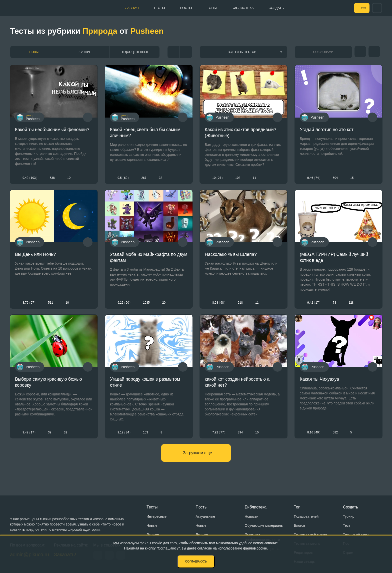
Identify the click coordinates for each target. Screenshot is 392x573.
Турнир (349, 516)
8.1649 (314, 435)
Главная (119, 8)
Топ (297, 507)
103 (145, 435)
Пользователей (306, 516)
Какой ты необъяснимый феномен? (52, 130)
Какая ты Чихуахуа (319, 381)
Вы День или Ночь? (35, 256)
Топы (207, 8)
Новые (35, 52)
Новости (251, 516)
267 (144, 178)
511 (50, 304)
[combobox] (243, 52)
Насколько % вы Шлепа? (231, 256)
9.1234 (124, 435)
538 (52, 178)
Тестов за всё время (310, 534)
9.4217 (314, 304)
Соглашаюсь (196, 561)
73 (334, 304)
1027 (217, 178)
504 (335, 178)
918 (240, 304)
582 (335, 435)
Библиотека (241, 8)
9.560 (123, 178)
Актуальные (205, 516)
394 (240, 435)
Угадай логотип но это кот (327, 130)
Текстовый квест (356, 534)
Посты (179, 8)
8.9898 (219, 304)
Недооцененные (135, 52)
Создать (278, 8)
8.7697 (29, 304)
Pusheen (147, 31)
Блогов (299, 525)
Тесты (149, 8)
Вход (359, 8)
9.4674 (314, 178)
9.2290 (124, 304)
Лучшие (85, 52)
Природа (100, 31)
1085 (146, 304)
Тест (347, 525)
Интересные (156, 516)
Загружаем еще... (199, 457)
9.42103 (30, 178)
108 (238, 178)
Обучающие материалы (264, 525)
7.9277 (219, 435)
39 (50, 435)
